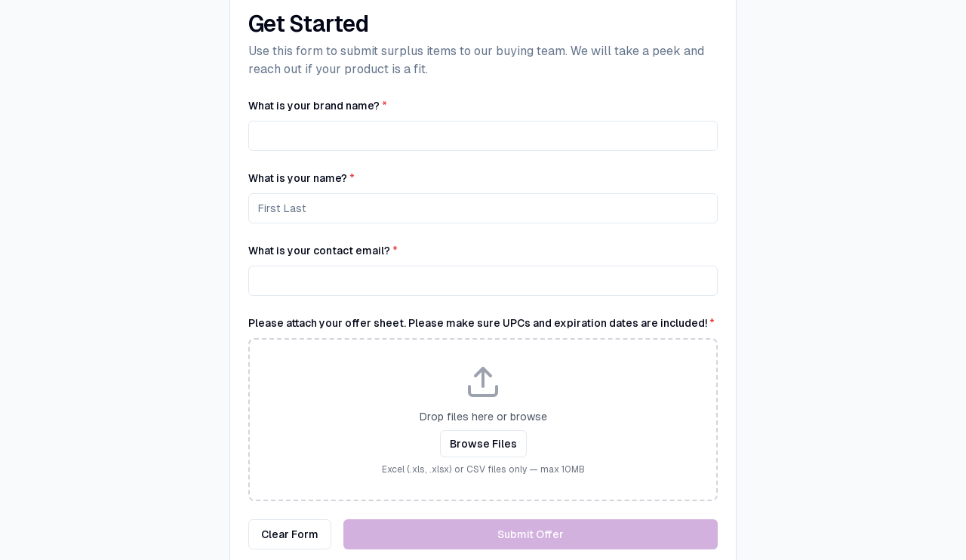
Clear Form (290, 534)
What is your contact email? (323, 251)
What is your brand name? (318, 106)
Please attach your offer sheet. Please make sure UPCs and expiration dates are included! (481, 323)
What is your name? (301, 178)
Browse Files (483, 444)
